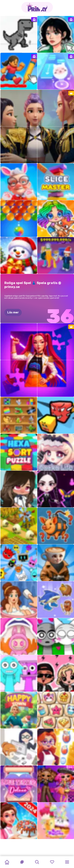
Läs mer (13, 312)
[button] (22, 862)
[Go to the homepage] (37, 7)
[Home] (7, 862)
